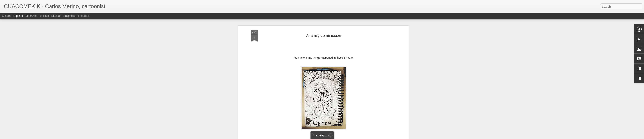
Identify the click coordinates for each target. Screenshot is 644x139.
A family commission (323, 36)
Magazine (32, 16)
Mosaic (44, 16)
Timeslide (83, 16)
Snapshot (69, 16)
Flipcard (18, 16)
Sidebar (56, 16)
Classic (6, 16)
